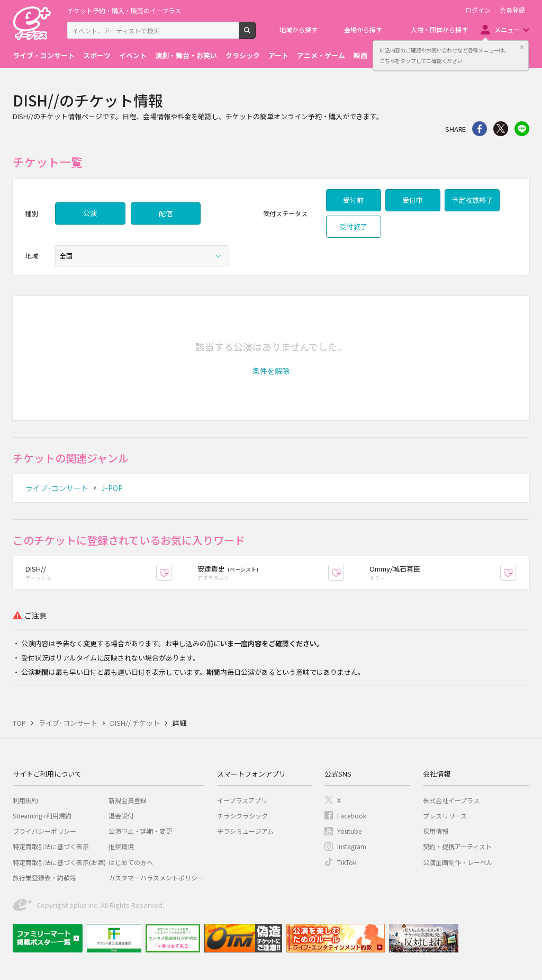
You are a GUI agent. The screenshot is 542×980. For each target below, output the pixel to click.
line (522, 129)
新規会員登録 (128, 800)
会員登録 (512, 10)
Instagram (352, 846)
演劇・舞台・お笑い (186, 55)
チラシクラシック (242, 816)
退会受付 (121, 816)
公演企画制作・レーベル (458, 862)
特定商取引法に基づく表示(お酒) (59, 862)
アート (278, 55)
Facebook (352, 816)
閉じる (522, 47)
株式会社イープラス (451, 800)
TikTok (347, 862)
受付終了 (354, 226)
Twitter (501, 129)
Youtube (349, 831)
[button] (271, 371)
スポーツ (97, 55)
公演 (90, 213)
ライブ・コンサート (44, 55)
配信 (166, 213)
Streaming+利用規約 (42, 816)
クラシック (243, 55)
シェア (480, 129)
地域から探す (299, 29)
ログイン (478, 10)
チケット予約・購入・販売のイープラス (124, 10)
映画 (360, 55)
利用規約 (25, 800)
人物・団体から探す (439, 29)
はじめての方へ (131, 862)
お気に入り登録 (172, 572)
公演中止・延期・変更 (140, 831)
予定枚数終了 (472, 200)
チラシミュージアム (245, 831)
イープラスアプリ (242, 800)
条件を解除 (271, 371)
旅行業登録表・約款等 (44, 877)
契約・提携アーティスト (457, 846)
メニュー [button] (507, 29)
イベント (133, 55)
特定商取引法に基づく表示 (51, 846)
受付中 (413, 200)
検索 (255, 34)
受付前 (353, 200)
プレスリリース (445, 816)
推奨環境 (121, 846)
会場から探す (363, 29)
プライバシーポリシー (44, 831)
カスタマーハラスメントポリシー (156, 877)
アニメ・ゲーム (321, 55)
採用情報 (436, 831)
